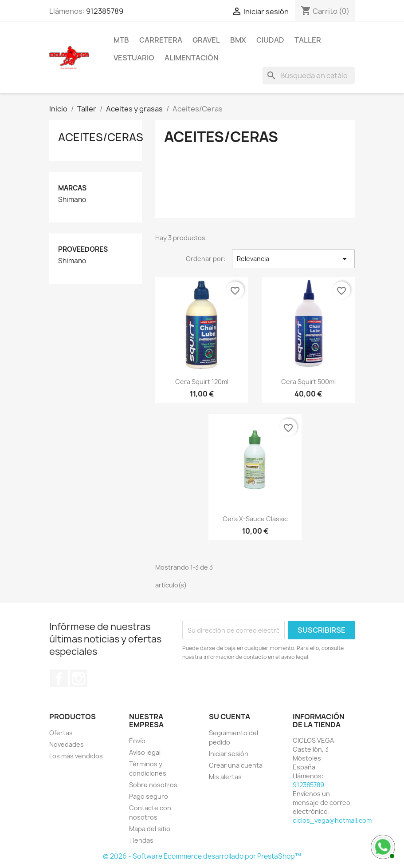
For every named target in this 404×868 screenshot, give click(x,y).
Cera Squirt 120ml (202, 382)
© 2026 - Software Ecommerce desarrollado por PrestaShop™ (202, 856)
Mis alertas (225, 777)
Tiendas (141, 840)
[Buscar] (309, 75)
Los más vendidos (76, 756)
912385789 (105, 11)
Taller (308, 40)
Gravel (206, 40)
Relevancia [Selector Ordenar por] (293, 259)
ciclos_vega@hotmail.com (332, 820)
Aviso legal (145, 752)
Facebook (59, 678)
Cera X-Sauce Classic (255, 519)
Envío (137, 741)
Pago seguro (149, 796)
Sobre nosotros (153, 785)
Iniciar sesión (229, 754)
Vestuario (134, 58)
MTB (121, 40)
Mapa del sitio (150, 829)
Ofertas (61, 733)
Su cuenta (229, 717)
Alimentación (192, 58)
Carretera (161, 40)
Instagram (78, 678)
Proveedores (83, 249)
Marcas (72, 188)
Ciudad (270, 40)
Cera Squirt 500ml (308, 382)
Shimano (72, 200)
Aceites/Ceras (101, 137)
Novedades (67, 744)
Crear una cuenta (236, 765)
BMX (238, 40)
